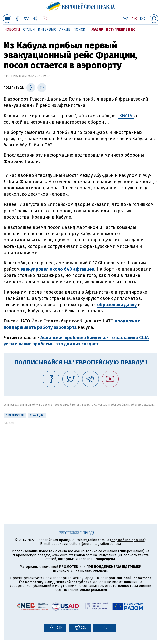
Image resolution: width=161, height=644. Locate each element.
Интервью (47, 30)
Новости (12, 30)
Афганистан (15, 415)
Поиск (79, 30)
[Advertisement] (80, 459)
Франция (37, 415)
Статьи (29, 30)
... (141, 29)
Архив (65, 30)
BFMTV (126, 116)
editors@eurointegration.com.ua (95, 544)
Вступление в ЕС (121, 30)
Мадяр (97, 30)
